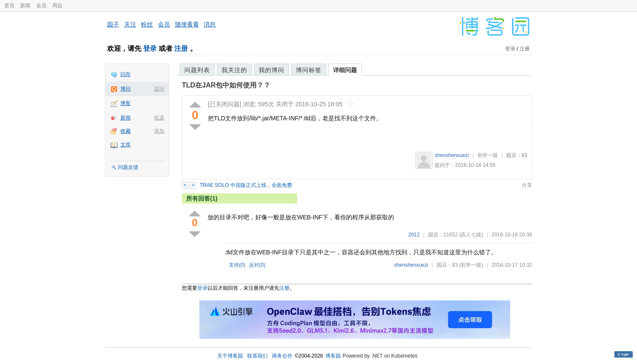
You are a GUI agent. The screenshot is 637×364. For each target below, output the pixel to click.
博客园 (333, 356)
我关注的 (234, 70)
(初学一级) (471, 265)
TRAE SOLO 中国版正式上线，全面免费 (246, 185)
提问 (159, 89)
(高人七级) (471, 235)
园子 (113, 24)
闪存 (126, 74)
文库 (126, 145)
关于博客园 (230, 356)
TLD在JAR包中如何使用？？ (226, 85)
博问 (126, 89)
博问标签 (309, 70)
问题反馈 (128, 167)
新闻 (25, 6)
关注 (130, 24)
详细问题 (345, 70)
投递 (159, 118)
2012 (414, 235)
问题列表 (197, 70)
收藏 (126, 131)
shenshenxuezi (452, 155)
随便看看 (187, 24)
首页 (9, 6)
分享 (527, 185)
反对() (257, 265)
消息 (210, 24)
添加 (159, 131)
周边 (57, 6)
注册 (181, 48)
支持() (237, 265)
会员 (41, 6)
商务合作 (282, 356)
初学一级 (488, 155)
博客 (126, 103)
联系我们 (257, 356)
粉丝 (147, 24)
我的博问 (272, 70)
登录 (150, 48)
